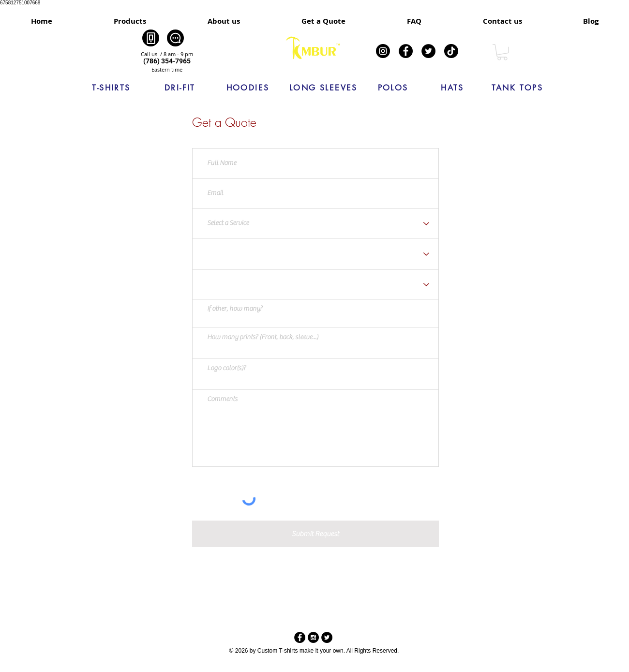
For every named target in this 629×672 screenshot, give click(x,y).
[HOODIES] (248, 88)
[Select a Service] (315, 224)
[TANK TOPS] (517, 88)
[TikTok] (451, 51)
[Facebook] (406, 51)
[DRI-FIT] (180, 88)
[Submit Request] (315, 534)
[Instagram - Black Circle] (313, 637)
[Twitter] (428, 51)
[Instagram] (383, 51)
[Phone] (151, 38)
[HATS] (452, 88)
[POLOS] (393, 88)
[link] (502, 52)
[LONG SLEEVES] (323, 88)
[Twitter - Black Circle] (327, 637)
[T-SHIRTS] (111, 88)
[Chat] (175, 38)
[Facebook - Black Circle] (300, 637)
